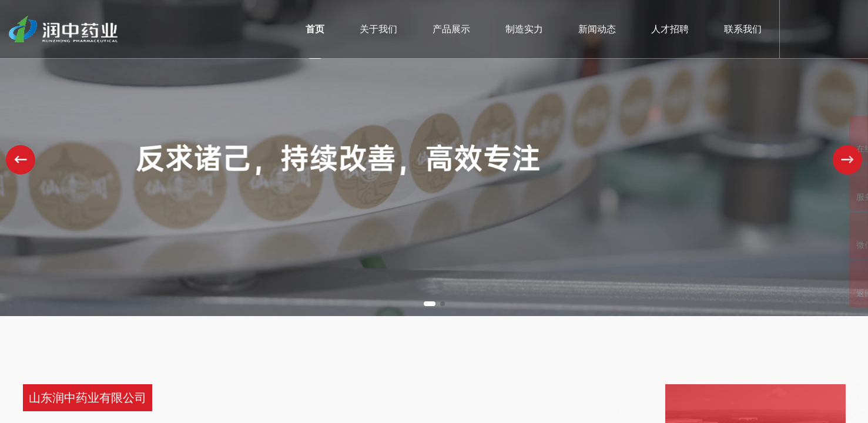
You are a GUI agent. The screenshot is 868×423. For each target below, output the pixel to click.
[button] (430, 304)
